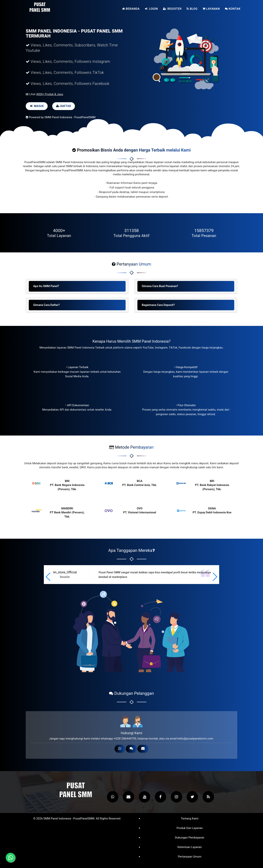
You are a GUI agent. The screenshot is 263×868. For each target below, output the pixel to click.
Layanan (211, 9)
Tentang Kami (190, 819)
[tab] (77, 286)
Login (151, 9)
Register (172, 9)
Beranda (131, 9)
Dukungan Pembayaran (190, 838)
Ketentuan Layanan (190, 847)
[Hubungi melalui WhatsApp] (10, 858)
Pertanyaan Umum (190, 857)
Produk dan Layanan (190, 828)
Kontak (233, 9)
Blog (192, 9)
